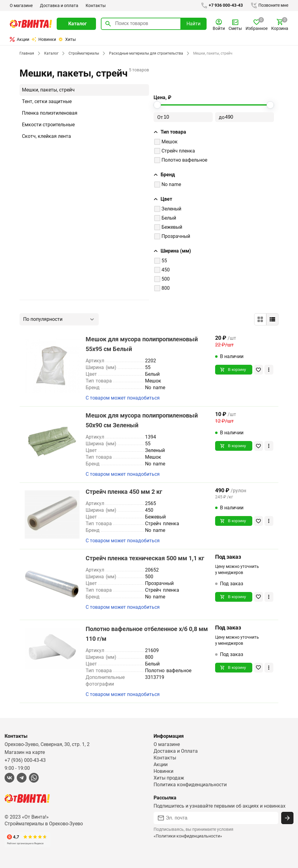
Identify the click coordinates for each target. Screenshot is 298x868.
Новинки (44, 39)
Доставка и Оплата (176, 751)
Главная (27, 53)
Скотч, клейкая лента (46, 136)
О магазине (21, 5)
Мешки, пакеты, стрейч (48, 90)
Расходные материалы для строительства (144, 53)
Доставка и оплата (59, 5)
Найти (193, 24)
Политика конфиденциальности (190, 785)
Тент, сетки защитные (47, 101)
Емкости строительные (49, 125)
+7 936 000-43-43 (221, 5)
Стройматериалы (83, 53)
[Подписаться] (287, 818)
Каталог (50, 53)
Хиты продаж (169, 778)
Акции (20, 39)
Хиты (67, 39)
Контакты (95, 5)
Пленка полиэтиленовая (50, 113)
